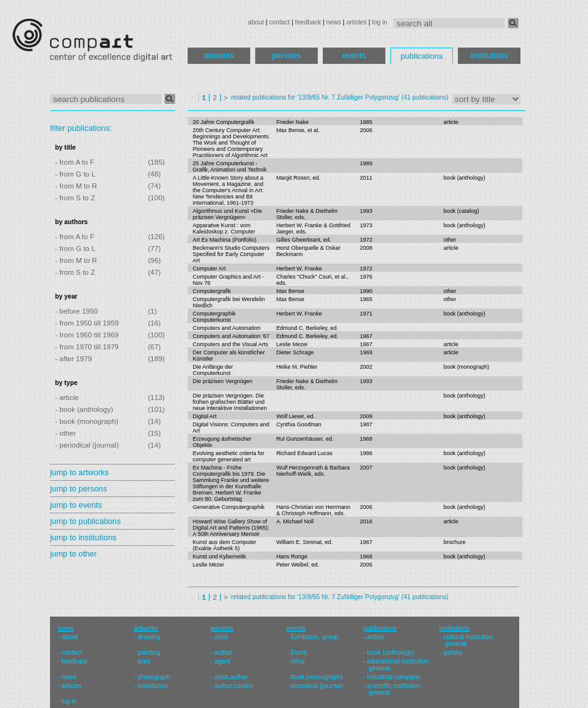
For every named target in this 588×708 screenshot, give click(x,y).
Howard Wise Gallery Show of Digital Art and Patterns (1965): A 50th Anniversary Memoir (231, 528)
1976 (366, 277)
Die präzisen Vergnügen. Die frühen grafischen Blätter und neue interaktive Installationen (230, 402)
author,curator (234, 686)
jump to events (76, 505)
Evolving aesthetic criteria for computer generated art (228, 456)
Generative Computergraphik (229, 507)
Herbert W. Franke (299, 269)
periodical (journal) (317, 686)
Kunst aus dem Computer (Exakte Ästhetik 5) (225, 545)
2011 (366, 178)
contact (279, 22)
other (450, 240)
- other (65, 433)
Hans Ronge (292, 557)
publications (422, 56)
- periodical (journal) (87, 445)
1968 (366, 439)
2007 (366, 468)
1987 (366, 424)
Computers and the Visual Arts (231, 344)
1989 (366, 163)
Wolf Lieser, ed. (296, 416)
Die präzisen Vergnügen (223, 381)
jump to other (73, 554)
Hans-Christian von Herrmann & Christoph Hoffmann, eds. (313, 510)
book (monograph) (466, 367)
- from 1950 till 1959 (87, 323)
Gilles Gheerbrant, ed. (304, 240)
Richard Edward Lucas (305, 453)
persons (286, 55)
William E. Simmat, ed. (305, 542)
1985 (366, 122)
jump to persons (79, 489)
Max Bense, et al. (298, 130)
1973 (366, 225)
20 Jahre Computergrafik (224, 122)
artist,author (231, 677)
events (354, 55)
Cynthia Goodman (299, 424)
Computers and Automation (227, 328)
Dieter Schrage (295, 352)
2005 (366, 565)
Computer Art (209, 269)
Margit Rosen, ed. (299, 178)
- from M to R (76, 186)
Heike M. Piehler (297, 367)
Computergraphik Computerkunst (214, 317)
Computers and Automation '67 (231, 336)
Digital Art (205, 416)
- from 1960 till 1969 (87, 335)
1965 (366, 299)
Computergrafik (212, 291)
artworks (219, 55)
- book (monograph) (87, 421)
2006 (366, 130)
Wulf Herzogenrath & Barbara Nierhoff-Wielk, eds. (313, 471)
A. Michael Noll (295, 521)
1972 (366, 240)
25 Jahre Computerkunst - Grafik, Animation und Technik (230, 167)
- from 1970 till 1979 (87, 347)
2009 (366, 416)
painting (149, 653)
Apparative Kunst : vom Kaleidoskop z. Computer (224, 228)
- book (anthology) (84, 409)
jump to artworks (79, 472)
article (451, 122)
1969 (366, 352)
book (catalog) (461, 211)
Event (299, 653)
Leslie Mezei (292, 344)
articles (357, 22)
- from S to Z (75, 198)
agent (222, 661)
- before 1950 (77, 311)
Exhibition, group (315, 637)
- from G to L (75, 174)
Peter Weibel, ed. (298, 565)
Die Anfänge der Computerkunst (213, 370)
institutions (489, 55)
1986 (366, 453)
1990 (366, 291)
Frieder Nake (293, 122)
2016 (366, 521)
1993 (366, 211)
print (144, 661)
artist (221, 637)
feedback (308, 22)
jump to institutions (83, 537)
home (66, 628)
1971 (366, 314)
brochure (454, 542)
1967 (366, 336)
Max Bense (291, 291)
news (333, 22)
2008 (366, 248)
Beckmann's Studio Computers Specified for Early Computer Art (231, 254)
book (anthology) (464, 178)
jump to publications (85, 521)
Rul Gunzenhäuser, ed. (305, 439)
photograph (154, 677)
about (256, 22)
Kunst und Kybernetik (219, 557)
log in (380, 22)
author (223, 653)
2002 (366, 367)
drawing (149, 637)
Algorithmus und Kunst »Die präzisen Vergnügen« (227, 214)
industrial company (394, 677)
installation (153, 686)
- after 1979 (73, 359)
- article (67, 398)
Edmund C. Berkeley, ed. (307, 328)
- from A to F (75, 162)
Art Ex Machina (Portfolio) (225, 240)
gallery (453, 653)
